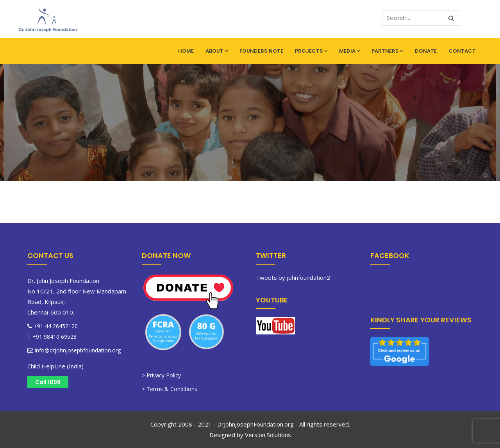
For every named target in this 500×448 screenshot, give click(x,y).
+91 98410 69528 (54, 337)
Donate (426, 51)
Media (349, 51)
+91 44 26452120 (56, 326)
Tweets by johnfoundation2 (293, 277)
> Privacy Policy (161, 375)
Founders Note (261, 51)
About (217, 51)
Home (186, 51)
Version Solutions (268, 435)
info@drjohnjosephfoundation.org (77, 350)
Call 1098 (48, 382)
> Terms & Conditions (170, 389)
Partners (387, 51)
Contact (462, 51)
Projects (311, 51)
